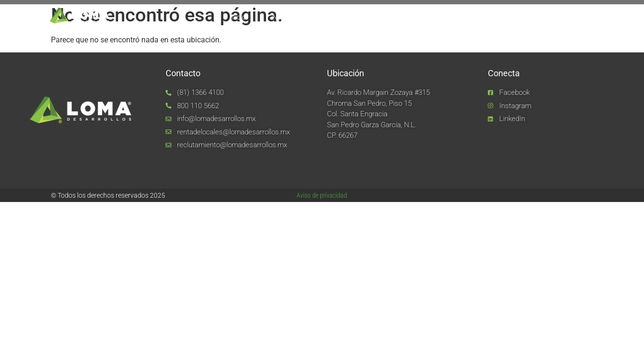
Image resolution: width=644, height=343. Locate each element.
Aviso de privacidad (322, 195)
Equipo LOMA (349, 17)
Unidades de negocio (429, 17)
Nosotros (287, 17)
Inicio (238, 17)
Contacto (555, 17)
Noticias (501, 17)
